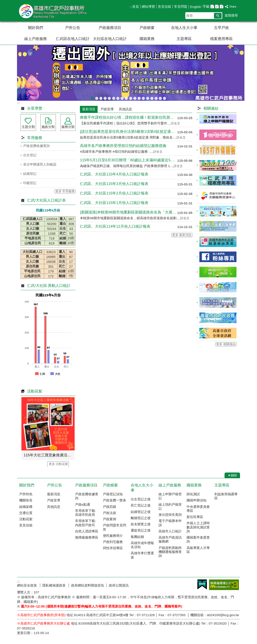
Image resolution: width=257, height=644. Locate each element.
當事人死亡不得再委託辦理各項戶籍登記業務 (152, 98)
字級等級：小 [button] (212, 7)
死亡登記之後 (141, 505)
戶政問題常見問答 (114, 527)
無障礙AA (224, 585)
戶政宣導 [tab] (107, 109)
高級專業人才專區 (198, 550)
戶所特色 (26, 494)
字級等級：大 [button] (222, 7)
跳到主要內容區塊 (2, 2)
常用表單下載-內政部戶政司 (86, 523)
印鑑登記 (30, 183)
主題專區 (184, 39)
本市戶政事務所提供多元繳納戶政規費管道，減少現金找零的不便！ (143, 98)
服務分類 (68, 127)
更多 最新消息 (182, 235)
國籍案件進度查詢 (198, 539)
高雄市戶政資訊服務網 (170, 539)
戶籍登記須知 (113, 494)
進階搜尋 (231, 15)
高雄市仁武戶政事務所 (54, 11)
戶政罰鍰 (110, 507)
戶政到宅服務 (113, 542)
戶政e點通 (83, 504)
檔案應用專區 (221, 39)
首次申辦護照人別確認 (40, 164)
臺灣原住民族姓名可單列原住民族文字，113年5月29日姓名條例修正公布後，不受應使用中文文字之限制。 (109, 98)
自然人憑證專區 (87, 531)
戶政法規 (110, 513)
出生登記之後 (141, 499)
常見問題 (181, 7)
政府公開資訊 (119, 585)
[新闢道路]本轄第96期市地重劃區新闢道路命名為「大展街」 (128, 212)
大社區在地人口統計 (110, 39)
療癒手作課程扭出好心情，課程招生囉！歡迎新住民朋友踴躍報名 (128, 117)
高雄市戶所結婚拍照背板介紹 (126, 98)
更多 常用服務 (65, 191)
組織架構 (26, 507)
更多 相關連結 (226, 344)
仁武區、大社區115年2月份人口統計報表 (114, 193)
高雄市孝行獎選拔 (142, 555)
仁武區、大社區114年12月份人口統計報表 (115, 226)
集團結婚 (137, 537)
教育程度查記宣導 (105, 98)
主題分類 (28, 127)
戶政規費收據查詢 (148, 98)
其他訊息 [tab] (125, 109)
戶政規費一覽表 (114, 500)
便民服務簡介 (113, 536)
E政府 (202, 584)
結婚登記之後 (141, 512)
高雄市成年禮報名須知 (142, 545)
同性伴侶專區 (113, 548)
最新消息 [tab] (89, 109)
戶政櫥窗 (147, 28)
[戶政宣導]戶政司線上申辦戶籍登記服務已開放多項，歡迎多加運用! (101, 98)
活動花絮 (26, 519)
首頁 (136, 7)
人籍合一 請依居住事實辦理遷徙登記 (131, 98)
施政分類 (48, 127)
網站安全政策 (27, 585)
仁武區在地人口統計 (73, 39)
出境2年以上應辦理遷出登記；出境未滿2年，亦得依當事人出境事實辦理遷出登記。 (93, 98)
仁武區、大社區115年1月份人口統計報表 (114, 203)
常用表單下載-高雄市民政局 (86, 513)
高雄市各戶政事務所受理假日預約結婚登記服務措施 (123, 146)
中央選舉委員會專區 (198, 509)
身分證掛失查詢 (170, 515)
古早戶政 (221, 28)
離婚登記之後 (141, 518)
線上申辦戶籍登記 (170, 496)
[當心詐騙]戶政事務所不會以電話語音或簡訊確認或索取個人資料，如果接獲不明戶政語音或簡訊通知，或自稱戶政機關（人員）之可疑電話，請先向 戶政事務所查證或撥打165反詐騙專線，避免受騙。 (97, 98)
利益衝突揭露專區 (226, 496)
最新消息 (54, 494)
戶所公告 (73, 28)
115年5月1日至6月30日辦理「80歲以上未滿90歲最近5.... (127, 160)
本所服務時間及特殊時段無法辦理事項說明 (156, 98)
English (196, 7)
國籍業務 (147, 39)
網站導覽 (148, 7)
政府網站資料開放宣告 (88, 585)
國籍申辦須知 (197, 500)
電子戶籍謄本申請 (170, 523)
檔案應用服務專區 (114, 98)
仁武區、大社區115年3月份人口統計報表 (114, 184)
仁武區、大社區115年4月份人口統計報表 (114, 174)
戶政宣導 (54, 500)
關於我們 (36, 28)
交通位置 (26, 513)
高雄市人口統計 (170, 531)
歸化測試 (193, 494)
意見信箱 (164, 7)
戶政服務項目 (110, 28)
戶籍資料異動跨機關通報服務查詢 (170, 552)
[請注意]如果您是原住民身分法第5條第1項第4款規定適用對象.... (128, 132)
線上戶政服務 (36, 39)
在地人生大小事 (184, 28)
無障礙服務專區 (87, 537)
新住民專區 (195, 517)
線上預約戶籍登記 (170, 506)
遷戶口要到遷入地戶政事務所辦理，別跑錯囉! (164, 98)
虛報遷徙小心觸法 (139, 98)
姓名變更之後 (141, 524)
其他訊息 (54, 507)
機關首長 (26, 500)
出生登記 (30, 155)
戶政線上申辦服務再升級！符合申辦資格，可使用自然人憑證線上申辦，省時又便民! (135, 98)
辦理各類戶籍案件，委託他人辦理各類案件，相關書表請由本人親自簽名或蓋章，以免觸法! (118, 98)
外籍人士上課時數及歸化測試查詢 (198, 527)
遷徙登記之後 (141, 530)
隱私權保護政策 (54, 585)
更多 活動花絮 (59, 464)
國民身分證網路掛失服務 (160, 98)
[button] (218, 16)
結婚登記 (30, 174)
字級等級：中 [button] (217, 7)
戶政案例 (110, 519)
